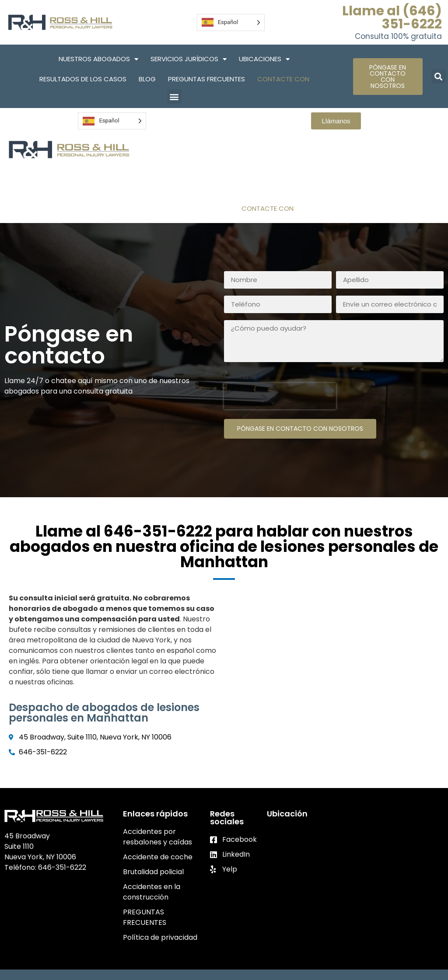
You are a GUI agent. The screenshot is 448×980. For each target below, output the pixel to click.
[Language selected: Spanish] (231, 23)
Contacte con (283, 79)
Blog (147, 79)
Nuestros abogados (98, 59)
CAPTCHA (240, 376)
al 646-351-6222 (149, 531)
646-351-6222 (62, 867)
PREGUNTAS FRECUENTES (206, 79)
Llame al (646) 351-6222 (392, 17)
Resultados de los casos (83, 79)
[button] (174, 96)
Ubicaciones (264, 59)
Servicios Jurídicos (189, 59)
